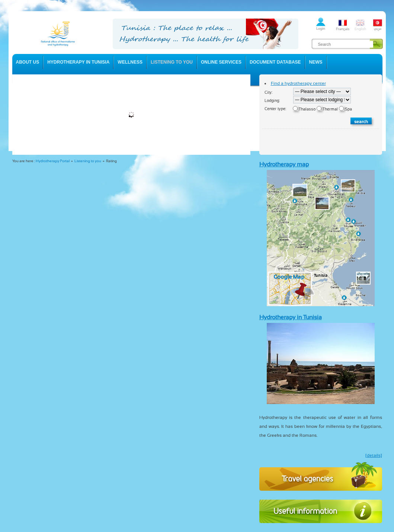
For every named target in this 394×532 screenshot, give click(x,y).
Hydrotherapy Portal (53, 161)
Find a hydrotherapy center (298, 83)
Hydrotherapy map (284, 164)
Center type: (275, 109)
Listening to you (88, 161)
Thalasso (307, 109)
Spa (348, 109)
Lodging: (272, 101)
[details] (374, 455)
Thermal (330, 109)
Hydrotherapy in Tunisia (291, 317)
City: (268, 92)
